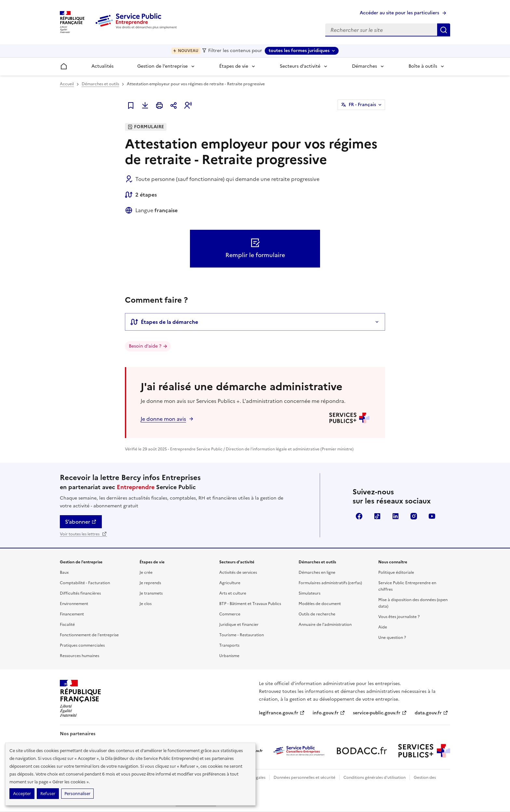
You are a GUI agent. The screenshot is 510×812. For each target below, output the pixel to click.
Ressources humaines (80, 656)
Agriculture (230, 583)
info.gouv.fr (329, 713)
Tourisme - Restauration (242, 635)
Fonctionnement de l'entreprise (89, 635)
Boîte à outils (423, 66)
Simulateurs (309, 593)
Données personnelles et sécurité (304, 778)
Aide (383, 627)
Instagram (414, 516)
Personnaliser (77, 794)
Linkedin (396, 516)
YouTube (432, 516)
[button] (188, 105)
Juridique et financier (239, 625)
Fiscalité (67, 625)
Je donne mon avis (163, 419)
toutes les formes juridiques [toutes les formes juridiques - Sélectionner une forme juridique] (299, 51)
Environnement (74, 604)
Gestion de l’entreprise (162, 66)
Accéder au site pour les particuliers (399, 13)
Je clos (146, 604)
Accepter (22, 794)
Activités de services (238, 572)
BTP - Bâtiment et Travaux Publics (250, 604)
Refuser (48, 794)
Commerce (230, 614)
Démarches (364, 66)
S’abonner (81, 522)
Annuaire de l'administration (325, 625)
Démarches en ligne (317, 572)
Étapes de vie (234, 66)
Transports (229, 645)
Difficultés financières (80, 593)
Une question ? (392, 638)
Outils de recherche (317, 614)
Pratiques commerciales (82, 645)
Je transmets (151, 593)
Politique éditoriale (396, 572)
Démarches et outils (100, 84)
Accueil (67, 84)
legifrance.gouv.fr (282, 713)
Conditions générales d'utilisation (375, 778)
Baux (64, 572)
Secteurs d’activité (300, 66)
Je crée (146, 572)
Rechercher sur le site (444, 30)
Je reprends (150, 583)
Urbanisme (229, 656)
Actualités (102, 66)
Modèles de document (320, 604)
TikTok (377, 516)
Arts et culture (233, 593)
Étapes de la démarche (164, 322)
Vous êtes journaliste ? (399, 617)
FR (362, 105)
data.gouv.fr (431, 713)
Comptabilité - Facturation (85, 583)
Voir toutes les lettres (83, 534)
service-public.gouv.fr (380, 713)
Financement (72, 614)
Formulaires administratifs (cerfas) (330, 583)
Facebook (359, 516)
